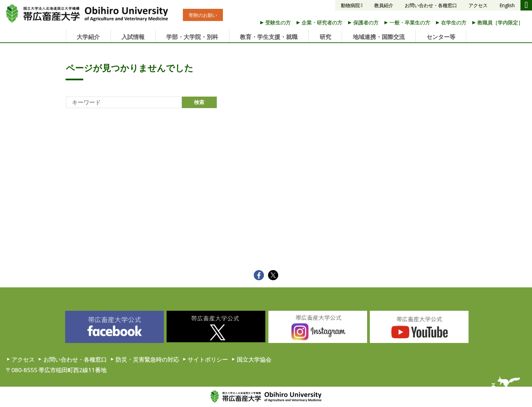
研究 (325, 37)
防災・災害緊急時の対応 (147, 359)
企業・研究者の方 (322, 22)
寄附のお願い (203, 15)
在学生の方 (454, 22)
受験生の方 (278, 22)
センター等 (441, 37)
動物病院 (350, 5)
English (507, 5)
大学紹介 (88, 37)
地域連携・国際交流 (379, 37)
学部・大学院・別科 (192, 37)
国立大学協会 (254, 359)
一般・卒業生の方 (410, 22)
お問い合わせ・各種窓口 (431, 5)
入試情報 (133, 37)
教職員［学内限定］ (500, 22)
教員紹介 (384, 5)
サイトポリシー (208, 359)
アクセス (478, 5)
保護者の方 (366, 22)
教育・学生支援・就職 (269, 37)
